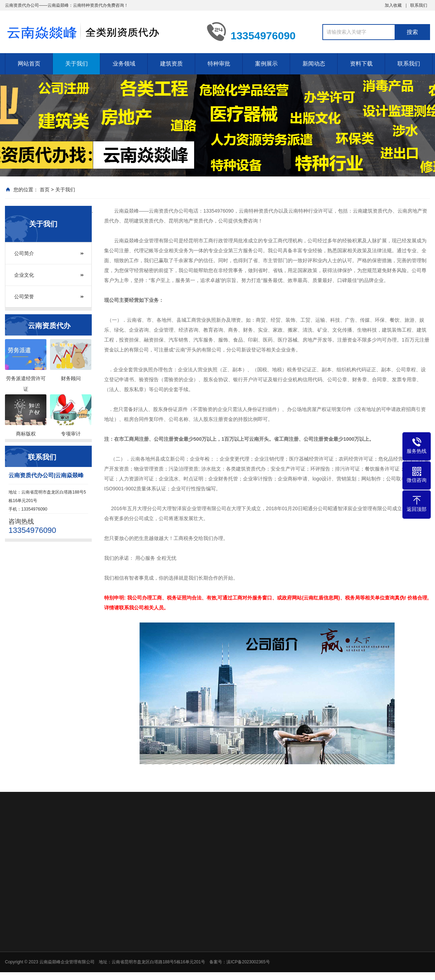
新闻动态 (314, 64)
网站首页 (29, 64)
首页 (45, 190)
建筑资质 (171, 64)
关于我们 (77, 64)
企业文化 (24, 275)
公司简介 (24, 253)
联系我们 (419, 5)
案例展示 (266, 64)
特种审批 (219, 64)
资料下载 (361, 64)
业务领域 (124, 64)
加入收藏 (393, 5)
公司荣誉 (24, 297)
